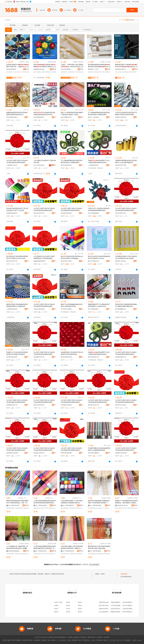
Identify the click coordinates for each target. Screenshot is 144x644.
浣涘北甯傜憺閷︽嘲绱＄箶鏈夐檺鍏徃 (67, 69)
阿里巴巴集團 (6, 640)
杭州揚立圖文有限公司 (117, 609)
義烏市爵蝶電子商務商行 (67, 117)
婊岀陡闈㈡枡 (19, 72)
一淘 (58, 640)
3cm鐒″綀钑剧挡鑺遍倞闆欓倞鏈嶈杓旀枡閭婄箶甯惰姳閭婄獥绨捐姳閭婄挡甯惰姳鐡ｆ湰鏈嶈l (45, 502)
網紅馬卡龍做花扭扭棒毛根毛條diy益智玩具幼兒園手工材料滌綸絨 (72, 257)
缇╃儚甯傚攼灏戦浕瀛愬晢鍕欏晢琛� (42, 505)
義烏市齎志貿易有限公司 (40, 405)
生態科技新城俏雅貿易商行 (40, 309)
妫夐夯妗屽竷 (92, 72)
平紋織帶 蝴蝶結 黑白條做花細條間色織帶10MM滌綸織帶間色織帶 (99, 449)
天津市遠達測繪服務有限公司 (119, 605)
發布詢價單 (124, 574)
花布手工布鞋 (58, 602)
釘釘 (122, 640)
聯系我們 (100, 637)
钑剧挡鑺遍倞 (10, 508)
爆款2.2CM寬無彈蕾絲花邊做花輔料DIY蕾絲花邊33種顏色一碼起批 (72, 114)
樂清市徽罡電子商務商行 (94, 357)
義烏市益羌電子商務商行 (40, 213)
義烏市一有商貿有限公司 (94, 117)
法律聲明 (70, 637)
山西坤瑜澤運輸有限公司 (130, 609)
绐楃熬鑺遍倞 (19, 508)
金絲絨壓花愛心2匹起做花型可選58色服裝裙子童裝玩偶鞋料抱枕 (72, 353)
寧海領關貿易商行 (39, 117)
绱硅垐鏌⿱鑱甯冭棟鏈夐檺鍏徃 (124, 505)
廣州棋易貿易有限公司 (67, 213)
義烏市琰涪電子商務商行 (12, 261)
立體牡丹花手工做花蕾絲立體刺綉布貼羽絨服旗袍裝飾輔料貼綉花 (99, 209)
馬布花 (56, 609)
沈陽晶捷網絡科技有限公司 (119, 602)
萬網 (105, 640)
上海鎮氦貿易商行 (93, 165)
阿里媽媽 (74, 640)
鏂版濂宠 (100, 508)
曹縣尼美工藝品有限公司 (121, 261)
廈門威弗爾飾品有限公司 (121, 309)
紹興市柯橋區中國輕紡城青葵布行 (67, 357)
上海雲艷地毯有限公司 (12, 309)
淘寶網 (44, 640)
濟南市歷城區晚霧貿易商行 (67, 453)
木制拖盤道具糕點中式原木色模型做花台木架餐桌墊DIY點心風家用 (126, 257)
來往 (118, 640)
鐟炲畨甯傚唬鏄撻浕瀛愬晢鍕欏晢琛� (15, 551)
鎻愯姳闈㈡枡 (73, 72)
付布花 (68, 609)
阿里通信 (99, 640)
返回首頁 (85, 564)
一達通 (134, 640)
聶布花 (80, 605)
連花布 (80, 609)
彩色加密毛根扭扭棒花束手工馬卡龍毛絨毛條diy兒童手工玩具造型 (17, 209)
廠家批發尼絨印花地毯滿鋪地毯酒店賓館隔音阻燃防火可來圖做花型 (17, 305)
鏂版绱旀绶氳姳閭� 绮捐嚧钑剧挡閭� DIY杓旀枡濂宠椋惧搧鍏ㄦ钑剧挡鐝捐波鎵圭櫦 (99, 502)
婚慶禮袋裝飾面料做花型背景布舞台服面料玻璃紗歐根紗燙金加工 (17, 114)
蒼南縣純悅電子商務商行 (12, 405)
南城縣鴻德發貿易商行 (12, 213)
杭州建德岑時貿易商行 (67, 405)
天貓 (49, 640)
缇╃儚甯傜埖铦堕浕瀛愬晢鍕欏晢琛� (42, 551)
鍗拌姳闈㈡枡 (10, 72)
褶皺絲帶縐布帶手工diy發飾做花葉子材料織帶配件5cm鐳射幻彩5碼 (99, 305)
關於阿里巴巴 (92, 637)
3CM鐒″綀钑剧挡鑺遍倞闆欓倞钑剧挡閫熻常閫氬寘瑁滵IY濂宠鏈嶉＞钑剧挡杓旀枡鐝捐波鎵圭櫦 (45, 547)
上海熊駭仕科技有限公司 (12, 165)
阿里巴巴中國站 (27, 640)
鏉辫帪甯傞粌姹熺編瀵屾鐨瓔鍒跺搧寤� (40, 69)
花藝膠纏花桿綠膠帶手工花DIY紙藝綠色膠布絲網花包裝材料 (99, 161)
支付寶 (113, 640)
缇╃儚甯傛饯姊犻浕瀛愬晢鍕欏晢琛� (96, 551)
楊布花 (56, 612)
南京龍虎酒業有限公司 (129, 602)
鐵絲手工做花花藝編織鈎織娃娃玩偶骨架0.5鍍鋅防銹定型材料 (72, 305)
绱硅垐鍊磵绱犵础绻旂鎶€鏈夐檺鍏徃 (12, 69)
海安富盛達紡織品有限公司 (12, 117)
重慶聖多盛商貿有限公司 (118, 612)
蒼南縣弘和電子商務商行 (94, 405)
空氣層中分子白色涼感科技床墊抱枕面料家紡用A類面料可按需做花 (17, 353)
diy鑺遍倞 (72, 554)
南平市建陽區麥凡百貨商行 (94, 309)
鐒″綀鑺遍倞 (79, 554)
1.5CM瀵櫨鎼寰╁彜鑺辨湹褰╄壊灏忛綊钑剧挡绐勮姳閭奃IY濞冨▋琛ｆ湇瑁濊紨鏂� (17, 547)
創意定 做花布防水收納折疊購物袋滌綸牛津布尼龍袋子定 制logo (99, 257)
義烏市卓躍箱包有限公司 (94, 261)
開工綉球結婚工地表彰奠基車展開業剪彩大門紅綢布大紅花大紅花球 (17, 257)
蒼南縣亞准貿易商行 (121, 453)
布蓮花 (68, 602)
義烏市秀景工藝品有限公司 (67, 261)
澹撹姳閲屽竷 (132, 72)
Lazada (139, 640)
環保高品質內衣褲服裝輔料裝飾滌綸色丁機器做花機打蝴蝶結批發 (126, 305)
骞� (27, 69)
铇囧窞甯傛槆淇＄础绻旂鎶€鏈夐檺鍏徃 (121, 69)
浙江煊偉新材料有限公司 (106, 612)
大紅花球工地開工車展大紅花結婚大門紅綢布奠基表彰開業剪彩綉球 (17, 161)
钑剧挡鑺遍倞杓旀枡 (121, 508)
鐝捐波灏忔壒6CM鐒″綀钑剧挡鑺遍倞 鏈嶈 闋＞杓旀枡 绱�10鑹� (99, 547)
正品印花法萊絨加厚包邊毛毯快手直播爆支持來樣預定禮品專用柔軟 (126, 114)
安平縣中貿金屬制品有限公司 (67, 309)
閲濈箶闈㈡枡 (65, 72)
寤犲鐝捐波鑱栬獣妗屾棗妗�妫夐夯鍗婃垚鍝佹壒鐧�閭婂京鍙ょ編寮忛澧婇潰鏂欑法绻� (99, 66)
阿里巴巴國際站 (17, 640)
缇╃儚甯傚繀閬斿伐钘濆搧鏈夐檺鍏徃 (69, 505)
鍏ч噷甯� (125, 72)
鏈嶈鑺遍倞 (100, 554)
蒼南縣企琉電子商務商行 (40, 453)
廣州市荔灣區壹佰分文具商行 (67, 165)
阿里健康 (127, 640)
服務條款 (77, 637)
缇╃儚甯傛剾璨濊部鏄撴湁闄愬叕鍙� (96, 505)
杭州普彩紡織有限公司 (12, 357)
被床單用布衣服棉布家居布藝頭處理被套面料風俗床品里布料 (44, 114)
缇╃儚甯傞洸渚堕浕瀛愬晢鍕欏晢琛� (15, 505)
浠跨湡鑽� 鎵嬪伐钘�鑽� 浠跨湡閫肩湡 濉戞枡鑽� (45, 66)
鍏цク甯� (118, 72)
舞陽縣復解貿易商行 (40, 261)
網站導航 (107, 637)
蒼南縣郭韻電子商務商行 (121, 357)
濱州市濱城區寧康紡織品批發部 (132, 612)
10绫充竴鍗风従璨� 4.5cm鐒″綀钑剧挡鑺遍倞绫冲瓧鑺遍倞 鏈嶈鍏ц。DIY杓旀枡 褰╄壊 (72, 502)
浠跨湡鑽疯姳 (38, 72)
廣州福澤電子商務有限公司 (121, 165)
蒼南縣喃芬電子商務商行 (40, 357)
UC (109, 640)
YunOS (93, 640)
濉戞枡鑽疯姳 (46, 72)
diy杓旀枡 (72, 508)
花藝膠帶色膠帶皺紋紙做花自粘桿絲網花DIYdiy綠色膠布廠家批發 (126, 161)
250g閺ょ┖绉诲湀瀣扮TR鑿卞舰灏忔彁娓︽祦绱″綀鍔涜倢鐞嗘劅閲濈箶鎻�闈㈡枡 (72, 66)
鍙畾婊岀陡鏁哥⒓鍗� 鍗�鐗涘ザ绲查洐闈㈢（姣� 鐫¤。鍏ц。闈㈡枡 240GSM (17, 66)
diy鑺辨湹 (18, 554)
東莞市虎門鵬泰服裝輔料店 (94, 453)
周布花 (68, 605)
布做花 (103, 574)
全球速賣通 (37, 640)
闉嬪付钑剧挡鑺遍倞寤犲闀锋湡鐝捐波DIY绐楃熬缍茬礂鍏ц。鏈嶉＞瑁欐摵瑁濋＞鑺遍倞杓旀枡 (17, 502)
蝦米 (80, 640)
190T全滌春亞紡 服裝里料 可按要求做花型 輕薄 (45, 161)
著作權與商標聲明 (60, 637)
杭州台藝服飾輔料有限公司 (94, 213)
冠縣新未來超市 (104, 609)
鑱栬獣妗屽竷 (100, 72)
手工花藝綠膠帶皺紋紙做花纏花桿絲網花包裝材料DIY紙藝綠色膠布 (99, 114)
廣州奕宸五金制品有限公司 (121, 405)
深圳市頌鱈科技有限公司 (121, 213)
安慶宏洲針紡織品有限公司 (107, 602)
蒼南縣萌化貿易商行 (12, 453)
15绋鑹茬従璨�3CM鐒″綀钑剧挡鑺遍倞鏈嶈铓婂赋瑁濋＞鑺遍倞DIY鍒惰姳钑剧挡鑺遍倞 (72, 547)
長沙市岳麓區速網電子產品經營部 (133, 605)
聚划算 (53, 640)
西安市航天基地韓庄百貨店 (107, 605)
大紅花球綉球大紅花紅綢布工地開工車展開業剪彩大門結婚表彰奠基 (44, 257)
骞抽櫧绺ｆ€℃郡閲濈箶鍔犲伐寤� (94, 69)
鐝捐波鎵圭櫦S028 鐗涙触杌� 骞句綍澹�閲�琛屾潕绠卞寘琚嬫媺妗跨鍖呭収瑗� (126, 66)
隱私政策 (83, 637)
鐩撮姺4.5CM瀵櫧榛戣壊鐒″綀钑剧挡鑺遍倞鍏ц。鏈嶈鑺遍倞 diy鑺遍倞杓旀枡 (126, 502)
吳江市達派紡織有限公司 (40, 165)
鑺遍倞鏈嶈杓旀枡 (39, 508)
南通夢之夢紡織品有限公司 (121, 117)
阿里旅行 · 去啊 (66, 640)
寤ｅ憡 (27, 67)
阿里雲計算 (86, 640)
